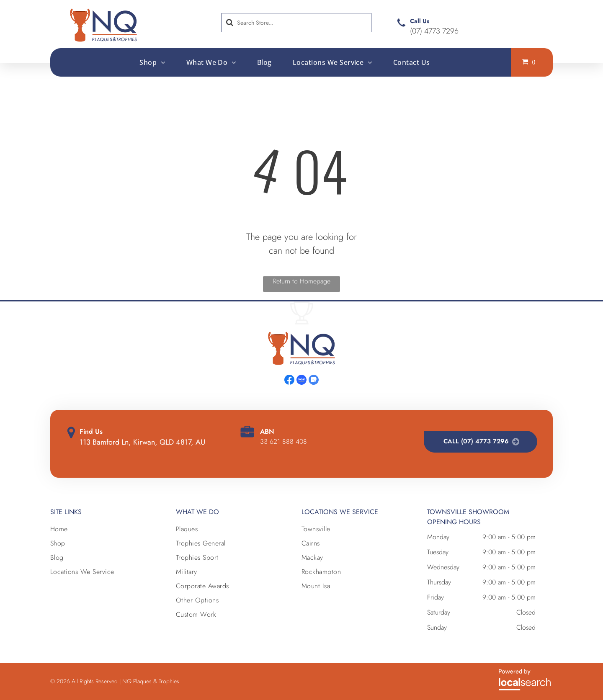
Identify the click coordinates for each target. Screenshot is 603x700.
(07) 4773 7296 (434, 31)
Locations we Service (340, 512)
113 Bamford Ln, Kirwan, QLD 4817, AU (142, 442)
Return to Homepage (302, 281)
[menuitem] (152, 62)
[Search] (296, 23)
